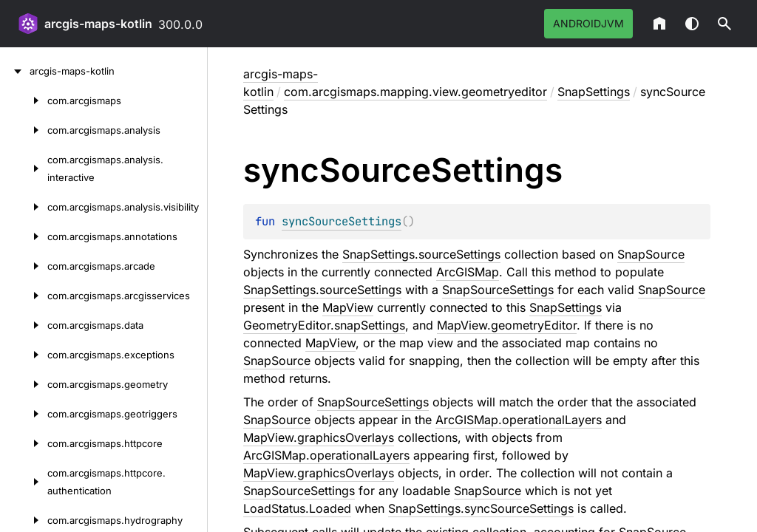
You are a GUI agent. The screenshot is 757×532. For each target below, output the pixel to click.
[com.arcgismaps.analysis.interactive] (24, 168)
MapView (348, 307)
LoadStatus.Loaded (297, 508)
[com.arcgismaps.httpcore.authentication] (24, 482)
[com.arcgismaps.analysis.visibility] (24, 207)
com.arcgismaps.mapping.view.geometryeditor (415, 92)
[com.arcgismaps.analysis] (24, 130)
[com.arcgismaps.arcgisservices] (24, 296)
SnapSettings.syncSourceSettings (481, 508)
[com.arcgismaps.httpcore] (24, 443)
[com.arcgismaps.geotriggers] (24, 414)
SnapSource (651, 254)
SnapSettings (594, 92)
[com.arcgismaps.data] (24, 325)
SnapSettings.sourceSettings (421, 254)
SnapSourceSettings (498, 290)
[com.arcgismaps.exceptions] (24, 355)
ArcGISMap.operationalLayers (519, 420)
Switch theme (692, 24)
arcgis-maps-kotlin (98, 24)
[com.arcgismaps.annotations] (24, 236)
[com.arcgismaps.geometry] (24, 384)
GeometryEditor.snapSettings (324, 325)
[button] (724, 24)
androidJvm (588, 23)
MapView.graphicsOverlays (319, 437)
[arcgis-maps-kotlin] (15, 71)
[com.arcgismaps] (24, 100)
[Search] (724, 24)
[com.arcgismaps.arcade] (24, 266)
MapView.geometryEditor (507, 325)
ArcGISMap (468, 272)
